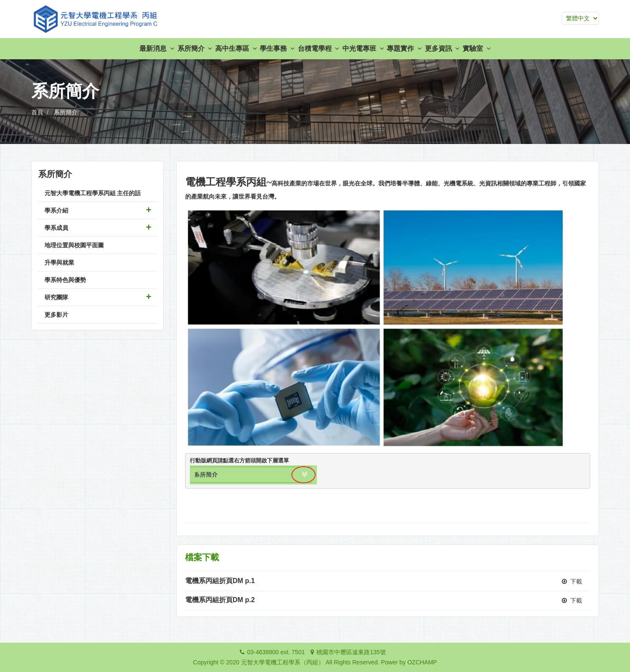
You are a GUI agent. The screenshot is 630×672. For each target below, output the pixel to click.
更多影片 (56, 315)
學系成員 (56, 228)
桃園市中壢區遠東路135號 (351, 652)
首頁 (37, 112)
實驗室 (476, 48)
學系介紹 (56, 210)
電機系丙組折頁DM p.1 (220, 581)
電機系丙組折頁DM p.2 (220, 600)
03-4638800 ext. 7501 (276, 652)
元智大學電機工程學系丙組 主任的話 (93, 193)
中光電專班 (363, 48)
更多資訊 (442, 48)
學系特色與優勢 (65, 280)
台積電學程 (318, 48)
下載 (572, 581)
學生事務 (277, 48)
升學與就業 (59, 263)
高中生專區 (236, 48)
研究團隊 (56, 297)
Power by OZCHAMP (409, 662)
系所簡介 (195, 48)
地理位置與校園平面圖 (74, 245)
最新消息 (157, 48)
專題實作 (404, 48)
